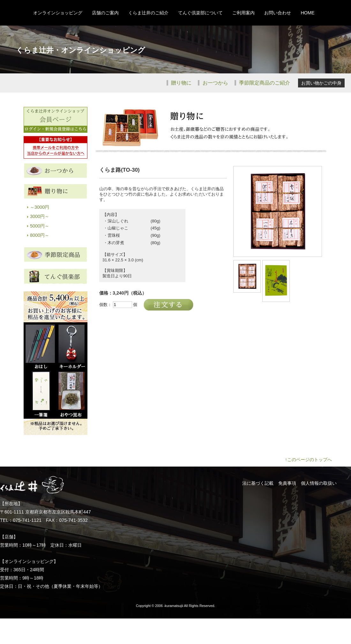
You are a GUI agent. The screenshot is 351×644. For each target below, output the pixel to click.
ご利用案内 (243, 13)
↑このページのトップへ (308, 460)
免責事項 (287, 483)
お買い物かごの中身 (321, 83)
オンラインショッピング (58, 13)
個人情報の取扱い (319, 483)
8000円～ (40, 235)
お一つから (214, 83)
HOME (307, 13)
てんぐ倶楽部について (200, 13)
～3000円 (40, 207)
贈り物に (181, 83)
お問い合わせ (278, 13)
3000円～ (40, 216)
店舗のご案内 (105, 13)
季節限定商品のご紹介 (264, 83)
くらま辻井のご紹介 (148, 13)
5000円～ (40, 226)
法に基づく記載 (258, 483)
